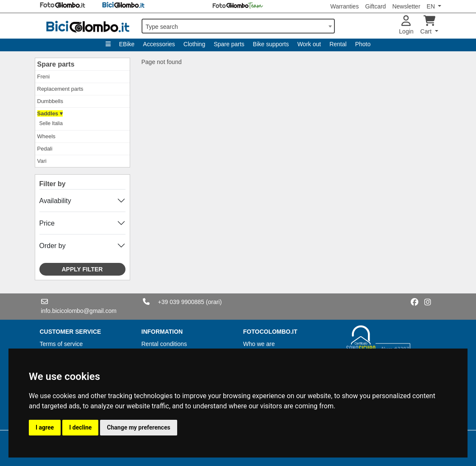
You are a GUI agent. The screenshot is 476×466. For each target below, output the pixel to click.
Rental (338, 44)
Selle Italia (51, 123)
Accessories (159, 44)
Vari (42, 161)
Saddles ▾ (50, 113)
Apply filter (82, 269)
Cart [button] (428, 25)
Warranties (344, 6)
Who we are (259, 344)
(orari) (214, 302)
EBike (127, 44)
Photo (363, 44)
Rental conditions (164, 344)
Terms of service (61, 344)
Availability (55, 201)
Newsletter (406, 6)
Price (47, 223)
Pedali (45, 149)
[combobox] (238, 26)
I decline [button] (80, 427)
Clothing (194, 44)
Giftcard (375, 6)
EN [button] (432, 6)
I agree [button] (45, 427)
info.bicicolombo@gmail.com (79, 311)
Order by (53, 246)
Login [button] (406, 25)
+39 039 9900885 (181, 302)
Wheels (46, 136)
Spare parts (229, 44)
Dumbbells (50, 101)
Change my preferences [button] (138, 427)
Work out (309, 44)
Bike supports (271, 44)
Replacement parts (60, 89)
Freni (44, 77)
